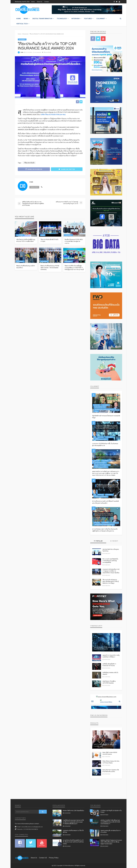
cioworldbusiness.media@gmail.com (32, 827)
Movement (22, 39)
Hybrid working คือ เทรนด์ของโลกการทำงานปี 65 (111, 831)
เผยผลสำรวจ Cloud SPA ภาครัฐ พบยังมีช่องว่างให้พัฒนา (111, 656)
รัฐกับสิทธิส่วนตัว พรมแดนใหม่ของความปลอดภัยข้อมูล (106, 417)
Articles (97, 405)
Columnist (101, 19)
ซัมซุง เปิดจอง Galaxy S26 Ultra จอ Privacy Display (111, 762)
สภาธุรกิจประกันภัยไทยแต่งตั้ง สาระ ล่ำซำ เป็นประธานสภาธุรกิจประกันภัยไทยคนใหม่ (73, 842)
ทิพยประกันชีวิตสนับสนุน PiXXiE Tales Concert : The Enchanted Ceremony (50, 268)
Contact (47, 2)
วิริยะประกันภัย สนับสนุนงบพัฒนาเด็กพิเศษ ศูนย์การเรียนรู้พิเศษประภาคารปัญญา (111, 581)
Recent (114, 541)
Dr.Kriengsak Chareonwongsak (104, 409)
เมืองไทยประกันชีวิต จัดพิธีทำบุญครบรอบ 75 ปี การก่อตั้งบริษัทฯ (26, 240)
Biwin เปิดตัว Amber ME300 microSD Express (110, 753)
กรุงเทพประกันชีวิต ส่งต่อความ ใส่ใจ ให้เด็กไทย (73, 831)
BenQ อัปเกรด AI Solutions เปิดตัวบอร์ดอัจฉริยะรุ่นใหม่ (111, 771)
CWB (22, 52)
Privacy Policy (54, 858)
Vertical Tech (22, 24)
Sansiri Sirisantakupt (101, 439)
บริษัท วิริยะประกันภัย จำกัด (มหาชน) (53, 114)
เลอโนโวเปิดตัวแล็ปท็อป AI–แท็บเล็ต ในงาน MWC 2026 (105, 745)
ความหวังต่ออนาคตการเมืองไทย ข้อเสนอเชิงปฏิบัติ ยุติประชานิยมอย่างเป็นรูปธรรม (105, 530)
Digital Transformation (42, 19)
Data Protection (100, 407)
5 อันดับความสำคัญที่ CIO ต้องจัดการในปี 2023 (111, 811)
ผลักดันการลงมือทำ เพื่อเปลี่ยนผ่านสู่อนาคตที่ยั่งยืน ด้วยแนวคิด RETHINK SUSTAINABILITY (110, 822)
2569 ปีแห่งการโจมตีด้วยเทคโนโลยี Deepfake (109, 682)
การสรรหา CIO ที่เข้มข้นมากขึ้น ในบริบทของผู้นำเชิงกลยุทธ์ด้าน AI (105, 445)
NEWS (26, 19)
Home (33, 2)
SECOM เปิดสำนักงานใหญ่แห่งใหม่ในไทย (111, 550)
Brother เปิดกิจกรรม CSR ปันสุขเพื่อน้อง (73, 811)
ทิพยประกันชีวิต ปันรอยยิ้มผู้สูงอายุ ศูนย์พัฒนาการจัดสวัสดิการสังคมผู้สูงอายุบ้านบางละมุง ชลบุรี (74, 268)
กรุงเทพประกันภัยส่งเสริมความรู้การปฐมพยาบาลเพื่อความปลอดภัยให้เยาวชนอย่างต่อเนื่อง (111, 571)
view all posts (34, 187)
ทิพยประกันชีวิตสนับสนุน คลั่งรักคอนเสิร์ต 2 (26, 267)
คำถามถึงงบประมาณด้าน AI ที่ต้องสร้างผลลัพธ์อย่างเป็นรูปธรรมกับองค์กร (106, 502)
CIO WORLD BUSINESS (31, 829)
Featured (88, 19)
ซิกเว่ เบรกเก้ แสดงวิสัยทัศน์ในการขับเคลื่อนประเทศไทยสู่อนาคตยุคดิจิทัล (110, 561)
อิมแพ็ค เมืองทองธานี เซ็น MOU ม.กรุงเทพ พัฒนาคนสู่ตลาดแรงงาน (74, 241)
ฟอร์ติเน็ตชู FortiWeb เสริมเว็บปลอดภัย (110, 673)
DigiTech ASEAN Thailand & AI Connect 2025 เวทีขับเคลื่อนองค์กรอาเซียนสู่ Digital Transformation (111, 842)
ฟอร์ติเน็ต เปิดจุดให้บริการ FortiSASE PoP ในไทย (109, 665)
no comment (38, 52)
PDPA (96, 411)
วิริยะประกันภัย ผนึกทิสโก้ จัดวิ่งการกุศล (49, 240)
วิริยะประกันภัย (47, 52)
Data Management (100, 463)
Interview (76, 19)
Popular (98, 541)
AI (95, 437)
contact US (43, 858)
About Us (39, 2)
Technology (62, 19)
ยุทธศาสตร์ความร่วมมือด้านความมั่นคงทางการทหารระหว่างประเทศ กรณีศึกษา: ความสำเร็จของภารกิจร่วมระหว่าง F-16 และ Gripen (106, 473)
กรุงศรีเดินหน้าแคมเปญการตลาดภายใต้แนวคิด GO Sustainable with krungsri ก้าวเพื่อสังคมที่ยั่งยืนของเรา (73, 822)
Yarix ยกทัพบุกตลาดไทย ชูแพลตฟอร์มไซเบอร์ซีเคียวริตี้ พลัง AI (104, 648)
